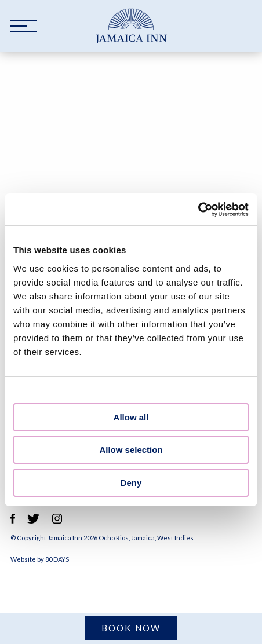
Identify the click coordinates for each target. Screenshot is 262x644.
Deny (131, 483)
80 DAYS (57, 559)
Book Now (131, 628)
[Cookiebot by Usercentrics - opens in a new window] (198, 210)
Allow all (131, 417)
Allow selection (131, 450)
